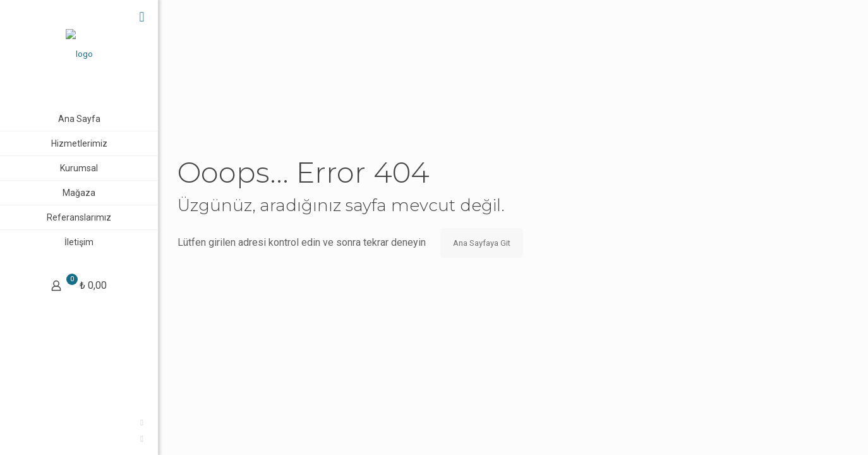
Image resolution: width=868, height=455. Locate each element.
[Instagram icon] (16, 439)
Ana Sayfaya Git (482, 243)
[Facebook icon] (16, 422)
